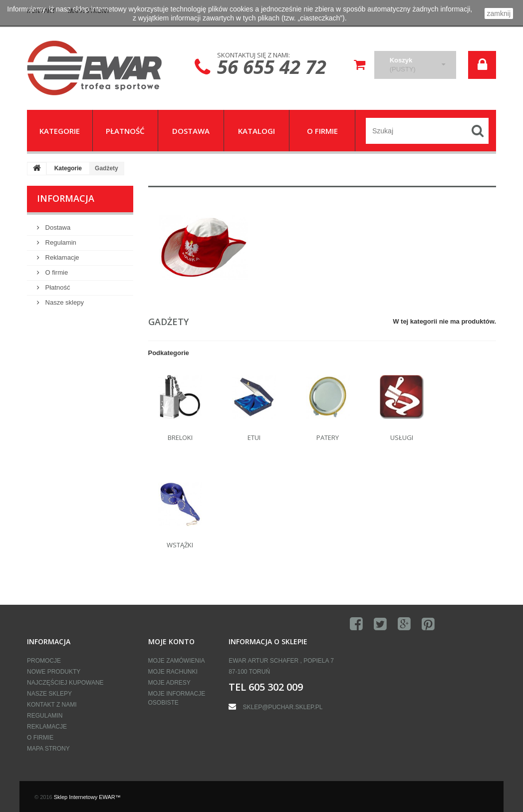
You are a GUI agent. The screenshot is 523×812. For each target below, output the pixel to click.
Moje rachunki (173, 672)
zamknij (499, 13)
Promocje (44, 661)
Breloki (180, 437)
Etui (254, 437)
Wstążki (180, 545)
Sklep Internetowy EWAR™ (87, 797)
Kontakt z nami (52, 705)
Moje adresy (169, 683)
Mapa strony (48, 749)
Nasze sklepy (64, 302)
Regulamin (60, 242)
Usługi (402, 437)
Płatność (57, 287)
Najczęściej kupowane (65, 683)
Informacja (66, 198)
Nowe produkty (54, 672)
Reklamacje (61, 257)
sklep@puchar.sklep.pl (283, 707)
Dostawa (57, 227)
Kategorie (68, 168)
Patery (328, 437)
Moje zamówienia (177, 661)
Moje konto (171, 641)
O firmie (56, 272)
